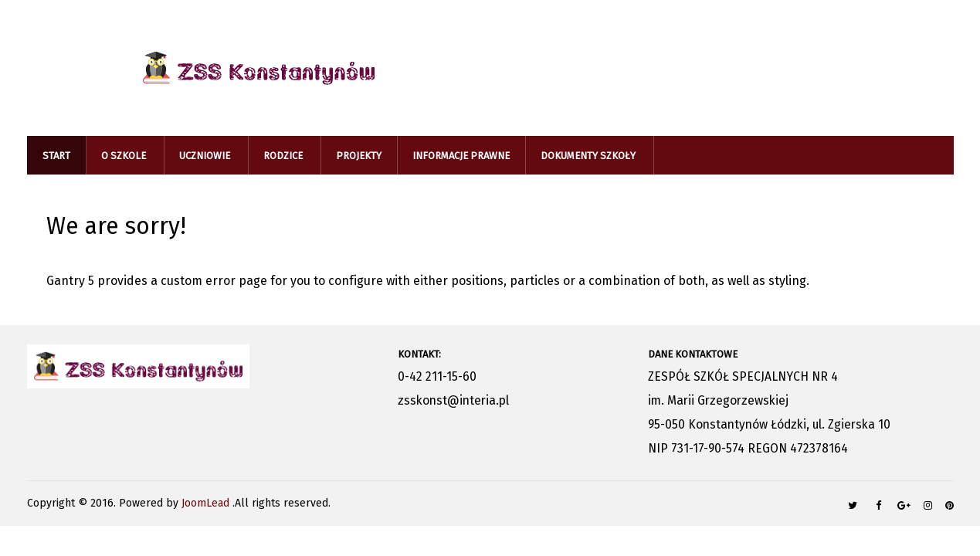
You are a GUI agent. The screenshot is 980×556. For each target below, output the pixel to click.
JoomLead (207, 503)
